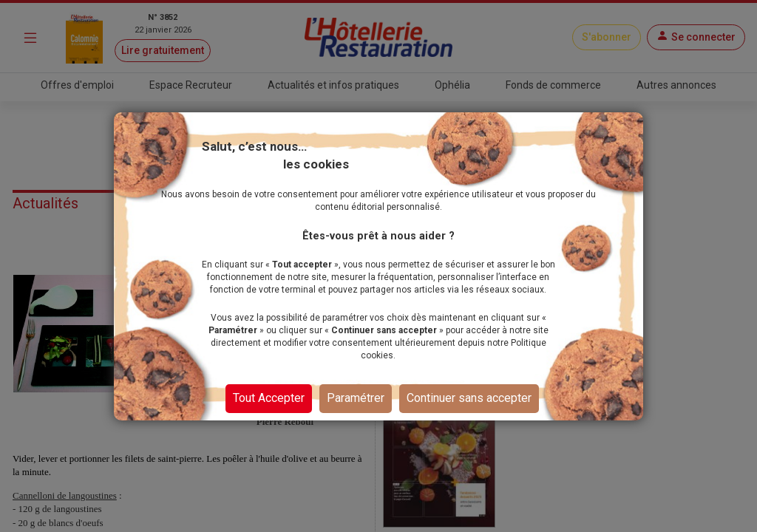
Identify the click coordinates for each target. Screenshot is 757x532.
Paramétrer (356, 405)
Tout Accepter (269, 405)
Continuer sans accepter (469, 405)
